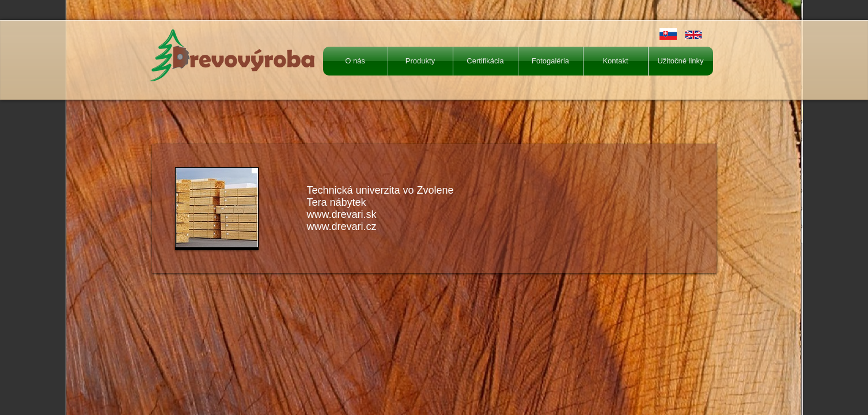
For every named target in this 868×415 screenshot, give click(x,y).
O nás (355, 61)
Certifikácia (485, 61)
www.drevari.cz (342, 227)
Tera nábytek (337, 202)
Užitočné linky (680, 61)
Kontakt (615, 61)
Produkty (420, 61)
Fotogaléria (550, 61)
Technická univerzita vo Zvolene (380, 190)
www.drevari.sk (342, 214)
